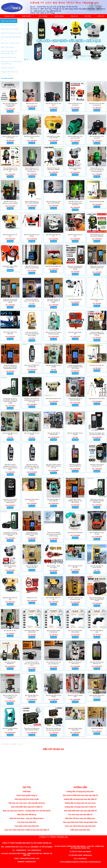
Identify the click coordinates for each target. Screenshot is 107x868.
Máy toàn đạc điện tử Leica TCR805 (53, 366)
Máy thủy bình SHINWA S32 (53, 266)
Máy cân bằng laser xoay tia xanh (97, 533)
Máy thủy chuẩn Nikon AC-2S (53, 235)
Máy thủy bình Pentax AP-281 (75, 235)
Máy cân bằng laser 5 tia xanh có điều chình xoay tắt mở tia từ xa (32, 170)
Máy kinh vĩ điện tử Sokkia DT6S (75, 696)
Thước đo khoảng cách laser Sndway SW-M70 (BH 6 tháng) (97, 334)
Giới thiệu (27, 792)
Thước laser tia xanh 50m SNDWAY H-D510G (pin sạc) (97, 268)
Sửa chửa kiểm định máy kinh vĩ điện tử (27, 807)
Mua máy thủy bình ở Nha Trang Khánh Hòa (80, 822)
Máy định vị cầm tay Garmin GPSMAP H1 (75, 465)
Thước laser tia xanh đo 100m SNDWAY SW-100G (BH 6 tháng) (97, 501)
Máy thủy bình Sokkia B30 (75, 533)
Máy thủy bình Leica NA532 (97, 399)
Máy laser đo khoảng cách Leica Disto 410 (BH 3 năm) (97, 434)
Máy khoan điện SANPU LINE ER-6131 (53, 631)
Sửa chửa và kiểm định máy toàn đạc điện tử (80, 795)
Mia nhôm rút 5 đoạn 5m (97, 365)
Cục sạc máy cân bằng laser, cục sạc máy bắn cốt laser (32, 664)
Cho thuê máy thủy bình (27, 822)
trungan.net (31, 862)
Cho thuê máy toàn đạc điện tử (80, 815)
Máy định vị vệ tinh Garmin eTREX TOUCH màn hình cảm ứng (53, 466)
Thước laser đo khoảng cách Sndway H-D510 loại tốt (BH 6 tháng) (54, 534)
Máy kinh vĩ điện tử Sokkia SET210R (10, 729)
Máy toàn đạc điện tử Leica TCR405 (75, 434)
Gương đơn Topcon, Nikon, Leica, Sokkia (10, 267)
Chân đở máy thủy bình (75, 299)
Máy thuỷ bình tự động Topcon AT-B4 (53, 137)
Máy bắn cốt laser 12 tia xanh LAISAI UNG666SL (97, 235)
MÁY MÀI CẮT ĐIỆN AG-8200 (97, 631)
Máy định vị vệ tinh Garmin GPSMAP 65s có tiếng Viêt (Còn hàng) (32, 400)
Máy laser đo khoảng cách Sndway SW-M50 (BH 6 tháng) (75, 268)
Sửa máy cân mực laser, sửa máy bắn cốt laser (27, 803)
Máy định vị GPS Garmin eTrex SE (32, 500)
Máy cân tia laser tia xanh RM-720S (75, 566)
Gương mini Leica (32, 598)
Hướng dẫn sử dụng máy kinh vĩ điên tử (80, 807)
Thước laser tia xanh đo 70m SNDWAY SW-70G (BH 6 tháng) (10, 534)
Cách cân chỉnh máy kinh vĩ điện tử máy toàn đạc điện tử (27, 830)
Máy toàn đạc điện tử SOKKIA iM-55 (53, 434)
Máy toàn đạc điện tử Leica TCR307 (53, 696)
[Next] (18, 744)
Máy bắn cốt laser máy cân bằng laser (80, 818)
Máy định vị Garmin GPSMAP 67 (10, 663)
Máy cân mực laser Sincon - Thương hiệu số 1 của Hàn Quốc (27, 811)
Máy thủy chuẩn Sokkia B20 (75, 333)
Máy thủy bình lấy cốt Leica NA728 (32, 235)
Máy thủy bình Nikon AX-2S (54, 399)
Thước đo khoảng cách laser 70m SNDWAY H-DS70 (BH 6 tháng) (75, 367)
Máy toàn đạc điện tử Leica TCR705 (10, 434)
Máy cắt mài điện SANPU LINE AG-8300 (75, 631)
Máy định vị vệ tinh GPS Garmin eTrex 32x (97, 465)
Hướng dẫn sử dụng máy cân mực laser (80, 803)
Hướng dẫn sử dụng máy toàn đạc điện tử (80, 799)
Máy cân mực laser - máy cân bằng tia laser (27, 818)
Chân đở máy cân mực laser (97, 300)
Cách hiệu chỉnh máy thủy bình (27, 826)
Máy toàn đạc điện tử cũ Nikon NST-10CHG (75, 399)
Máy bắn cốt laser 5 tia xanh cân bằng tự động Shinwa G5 (75, 203)
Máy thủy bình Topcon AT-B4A (10, 235)
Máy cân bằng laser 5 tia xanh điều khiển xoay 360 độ (10, 170)
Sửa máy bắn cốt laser (10, 631)
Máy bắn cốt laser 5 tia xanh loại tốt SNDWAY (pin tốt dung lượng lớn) (97, 170)
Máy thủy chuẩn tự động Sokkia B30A (75, 729)
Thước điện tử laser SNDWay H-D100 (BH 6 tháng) (32, 534)
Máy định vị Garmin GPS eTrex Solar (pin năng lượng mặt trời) (10, 501)
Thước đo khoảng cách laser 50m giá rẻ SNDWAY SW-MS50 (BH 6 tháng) (10, 367)
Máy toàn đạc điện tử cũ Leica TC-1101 (32, 696)
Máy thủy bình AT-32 (32, 103)
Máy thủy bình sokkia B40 (97, 202)
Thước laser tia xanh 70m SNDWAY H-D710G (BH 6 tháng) (10, 301)
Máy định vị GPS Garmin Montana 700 (97, 663)
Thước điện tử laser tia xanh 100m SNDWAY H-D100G (53, 301)
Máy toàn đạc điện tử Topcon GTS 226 (32, 567)
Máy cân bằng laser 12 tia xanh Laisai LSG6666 (54, 202)
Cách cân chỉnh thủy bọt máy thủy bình (80, 826)
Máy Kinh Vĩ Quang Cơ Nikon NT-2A (75, 663)
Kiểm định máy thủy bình (80, 830)
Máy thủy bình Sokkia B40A (75, 169)
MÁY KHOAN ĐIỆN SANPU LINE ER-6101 (32, 631)
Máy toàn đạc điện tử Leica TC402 (32, 434)
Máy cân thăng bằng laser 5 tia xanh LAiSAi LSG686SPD (10, 105)
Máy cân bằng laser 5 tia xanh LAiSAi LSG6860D (32, 202)
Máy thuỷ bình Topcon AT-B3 (53, 598)
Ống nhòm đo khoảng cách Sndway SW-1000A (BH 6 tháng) (97, 599)
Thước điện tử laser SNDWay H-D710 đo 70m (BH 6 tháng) (75, 501)
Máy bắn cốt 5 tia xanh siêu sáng (32, 137)
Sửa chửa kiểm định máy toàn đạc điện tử (80, 811)
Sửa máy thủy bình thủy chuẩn (27, 799)
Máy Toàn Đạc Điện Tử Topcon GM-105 (97, 567)
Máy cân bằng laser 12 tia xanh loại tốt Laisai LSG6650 (10, 697)
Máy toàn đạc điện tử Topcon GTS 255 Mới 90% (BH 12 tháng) (32, 334)
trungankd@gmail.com (29, 858)
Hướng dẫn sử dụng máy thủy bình (80, 792)
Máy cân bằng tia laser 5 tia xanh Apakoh (10, 137)
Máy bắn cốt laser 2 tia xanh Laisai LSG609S (54, 169)
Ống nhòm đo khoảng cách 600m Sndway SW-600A (32, 729)
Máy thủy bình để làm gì (27, 815)
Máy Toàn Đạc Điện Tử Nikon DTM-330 (53, 500)
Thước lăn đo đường (97, 728)
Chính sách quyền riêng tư (27, 795)
